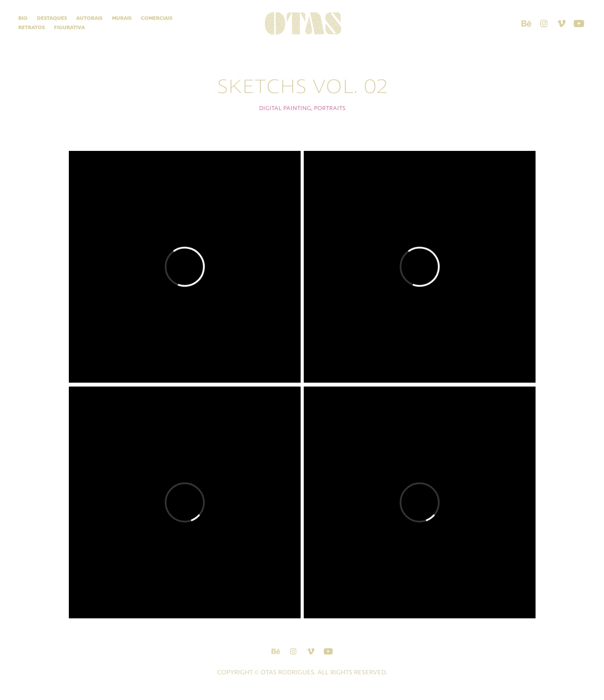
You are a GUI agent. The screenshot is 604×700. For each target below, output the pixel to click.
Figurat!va (69, 28)
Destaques (52, 18)
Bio (23, 18)
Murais (122, 18)
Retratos (32, 28)
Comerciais (157, 18)
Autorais (89, 18)
